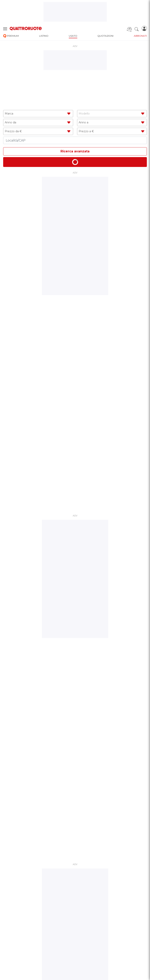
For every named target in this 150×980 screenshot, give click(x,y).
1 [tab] (70, 393)
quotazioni (105, 36)
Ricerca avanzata (75, 151)
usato (73, 36)
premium (11, 36)
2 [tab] (74, 393)
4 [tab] (80, 393)
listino (44, 36)
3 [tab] (77, 393)
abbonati (140, 36)
